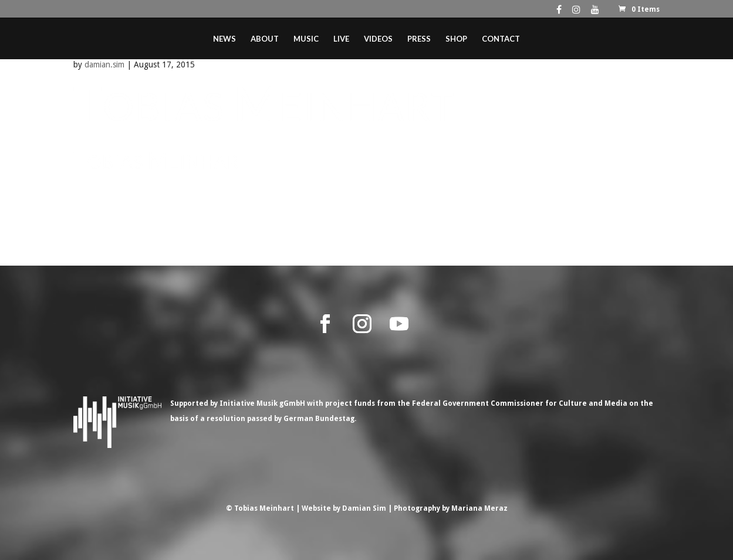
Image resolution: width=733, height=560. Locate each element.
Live (341, 39)
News (224, 39)
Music (306, 39)
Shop (456, 39)
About (265, 39)
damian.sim (104, 65)
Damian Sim (364, 508)
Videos (378, 39)
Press (419, 39)
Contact (501, 39)
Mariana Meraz (479, 508)
